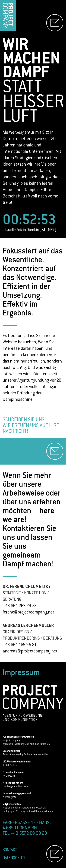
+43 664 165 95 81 (20, 645)
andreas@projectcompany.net (30, 651)
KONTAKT (10, 850)
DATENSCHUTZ (14, 858)
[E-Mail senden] (55, 23)
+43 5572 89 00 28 (29, 834)
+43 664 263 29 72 (20, 606)
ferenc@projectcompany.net (28, 612)
